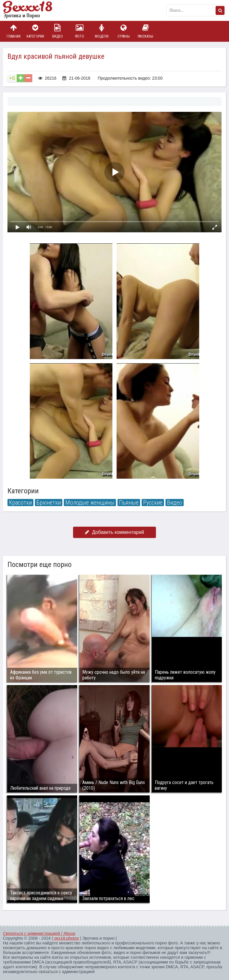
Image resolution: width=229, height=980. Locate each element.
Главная (13, 31)
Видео (58, 31)
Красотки (20, 503)
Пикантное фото (33, 10)
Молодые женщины (90, 503)
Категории (35, 31)
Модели (102, 31)
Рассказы (146, 31)
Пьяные (129, 503)
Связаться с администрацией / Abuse (39, 933)
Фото (80, 31)
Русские (153, 503)
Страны (123, 31)
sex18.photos (66, 938)
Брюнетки (49, 503)
